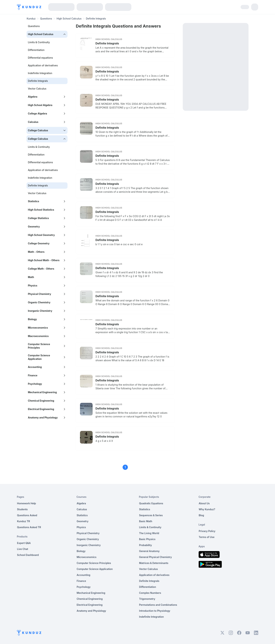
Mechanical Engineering (91, 593)
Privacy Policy (207, 531)
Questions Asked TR (29, 527)
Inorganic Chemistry (89, 545)
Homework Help (26, 503)
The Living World (149, 533)
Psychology (84, 587)
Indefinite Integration (40, 73)
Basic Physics (147, 539)
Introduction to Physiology (155, 611)
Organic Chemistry (88, 539)
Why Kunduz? (207, 509)
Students (22, 509)
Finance (81, 581)
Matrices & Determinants (154, 563)
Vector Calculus (37, 89)
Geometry (83, 521)
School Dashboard (28, 555)
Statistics (82, 515)
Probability (145, 545)
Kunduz (31, 19)
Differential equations (40, 58)
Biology (81, 551)
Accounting (83, 575)
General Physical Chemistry (155, 557)
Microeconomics (87, 557)
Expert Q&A (24, 543)
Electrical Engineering (90, 605)
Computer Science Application (95, 569)
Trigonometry (147, 599)
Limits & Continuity (39, 42)
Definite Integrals (107, 43)
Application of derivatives (43, 65)
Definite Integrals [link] (96, 19)
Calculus (82, 509)
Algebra (81, 503)
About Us (204, 503)
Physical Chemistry (88, 533)
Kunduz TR (24, 521)
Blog (201, 515)
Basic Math (146, 521)
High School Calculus (69, 19)
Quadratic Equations (151, 503)
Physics (81, 527)
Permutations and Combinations (158, 605)
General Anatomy (149, 551)
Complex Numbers (150, 593)
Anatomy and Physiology (91, 611)
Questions (46, 19)
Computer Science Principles (94, 563)
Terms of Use (207, 537)
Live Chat (23, 549)
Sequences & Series (151, 515)
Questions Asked (27, 515)
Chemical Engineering (90, 599)
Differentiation (36, 50)
